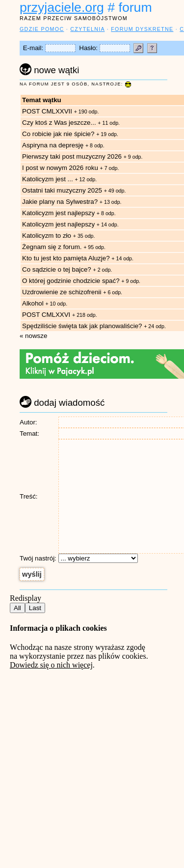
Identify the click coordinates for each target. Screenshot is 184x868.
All (17, 608)
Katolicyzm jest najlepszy (58, 213)
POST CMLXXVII (47, 111)
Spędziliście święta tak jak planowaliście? (82, 326)
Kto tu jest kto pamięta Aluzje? (66, 258)
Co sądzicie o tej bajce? (57, 269)
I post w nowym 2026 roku (60, 168)
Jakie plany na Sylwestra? (60, 202)
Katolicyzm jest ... (48, 179)
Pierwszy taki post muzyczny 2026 (72, 156)
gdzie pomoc (42, 29)
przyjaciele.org (62, 7)
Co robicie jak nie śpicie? (58, 134)
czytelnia (87, 29)
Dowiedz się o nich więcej (51, 665)
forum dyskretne (142, 29)
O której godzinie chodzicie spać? (71, 281)
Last (35, 608)
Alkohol (34, 303)
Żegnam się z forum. (52, 247)
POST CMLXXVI (46, 315)
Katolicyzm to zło (47, 236)
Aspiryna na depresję (53, 145)
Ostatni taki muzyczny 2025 (62, 190)
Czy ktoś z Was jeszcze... (59, 123)
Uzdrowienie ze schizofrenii (62, 292)
